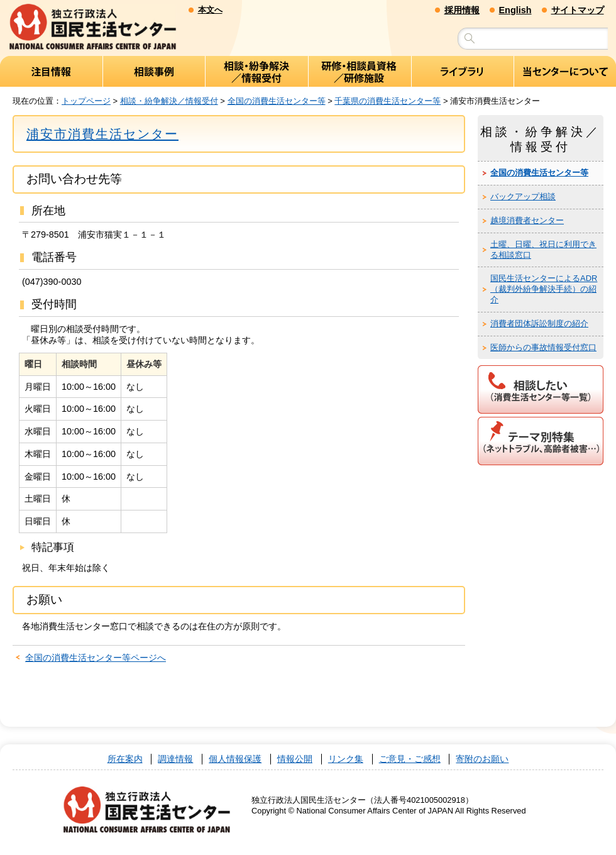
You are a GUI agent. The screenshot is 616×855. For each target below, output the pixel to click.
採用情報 (462, 10)
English (515, 10)
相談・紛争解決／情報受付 (169, 101)
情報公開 (295, 759)
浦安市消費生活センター (102, 134)
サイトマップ (578, 10)
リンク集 (346, 759)
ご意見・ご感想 (410, 759)
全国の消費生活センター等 (277, 101)
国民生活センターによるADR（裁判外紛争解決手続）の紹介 (544, 290)
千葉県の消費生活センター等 (388, 101)
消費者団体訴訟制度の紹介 (539, 324)
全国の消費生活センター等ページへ (96, 658)
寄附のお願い (482, 759)
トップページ (86, 101)
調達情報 (175, 759)
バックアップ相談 (523, 197)
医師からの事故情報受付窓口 (543, 347)
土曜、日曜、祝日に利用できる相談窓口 (543, 250)
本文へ (210, 10)
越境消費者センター (527, 221)
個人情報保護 (235, 759)
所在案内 (125, 759)
